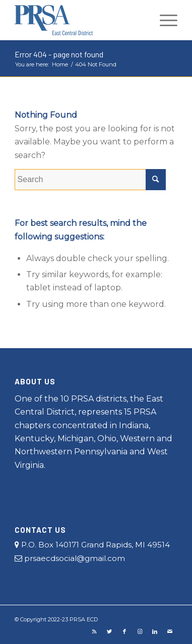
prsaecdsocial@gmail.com (70, 558)
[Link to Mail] (170, 631)
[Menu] (164, 20)
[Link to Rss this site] (94, 631)
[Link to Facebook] (124, 631)
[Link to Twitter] (109, 631)
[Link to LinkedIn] (155, 631)
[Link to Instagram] (140, 631)
